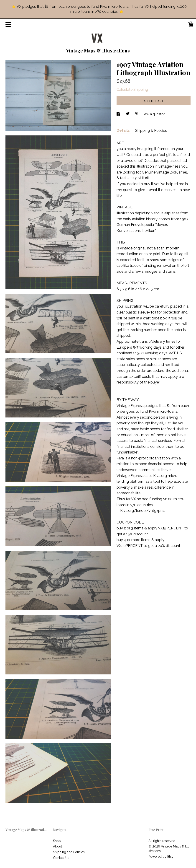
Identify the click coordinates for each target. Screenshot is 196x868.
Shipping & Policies (151, 131)
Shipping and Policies (69, 852)
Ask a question (155, 114)
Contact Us (61, 858)
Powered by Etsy (161, 857)
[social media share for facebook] (119, 114)
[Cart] (191, 26)
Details (124, 131)
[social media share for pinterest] (137, 114)
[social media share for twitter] (128, 114)
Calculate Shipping (132, 89)
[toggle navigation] (8, 24)
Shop (57, 841)
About (57, 846)
